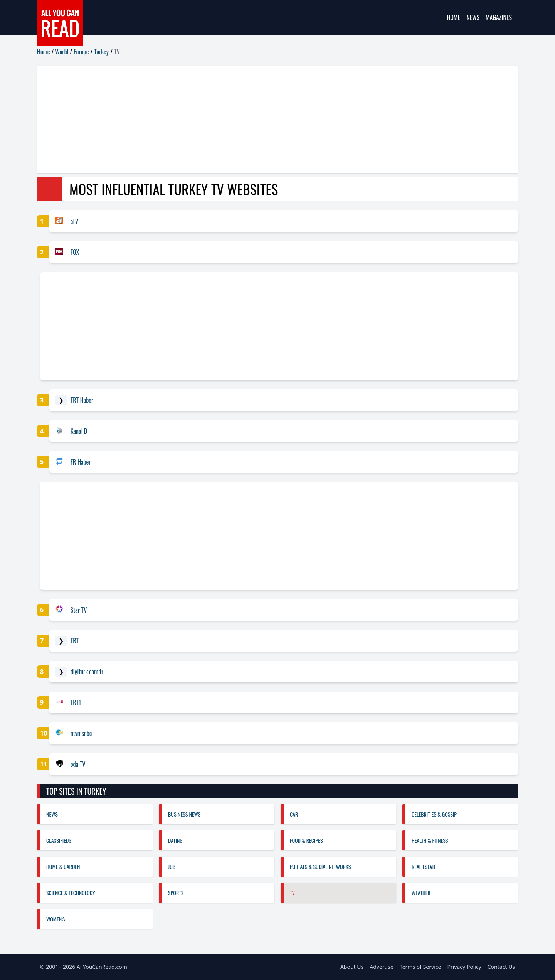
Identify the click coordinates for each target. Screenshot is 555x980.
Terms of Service (420, 967)
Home (453, 17)
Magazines (499, 17)
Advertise (382, 967)
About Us (352, 967)
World (62, 52)
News (473, 17)
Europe (81, 52)
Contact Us (501, 967)
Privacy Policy (464, 967)
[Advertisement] (268, 120)
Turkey (101, 52)
